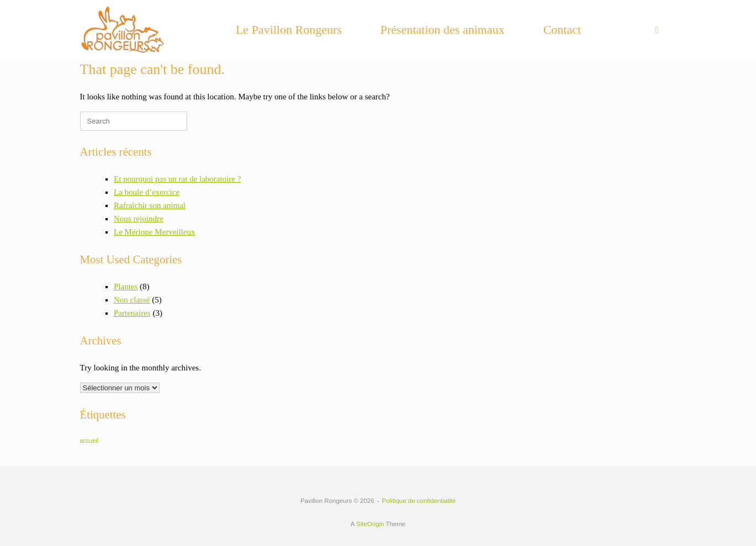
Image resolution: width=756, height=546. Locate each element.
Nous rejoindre (139, 219)
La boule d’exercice (147, 192)
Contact (562, 30)
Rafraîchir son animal (150, 205)
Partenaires (132, 313)
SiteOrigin (370, 524)
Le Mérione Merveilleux (154, 232)
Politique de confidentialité (419, 501)
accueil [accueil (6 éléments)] (89, 441)
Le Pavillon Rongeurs (289, 30)
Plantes (126, 287)
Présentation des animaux (443, 30)
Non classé (132, 300)
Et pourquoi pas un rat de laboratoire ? (177, 179)
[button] (660, 30)
